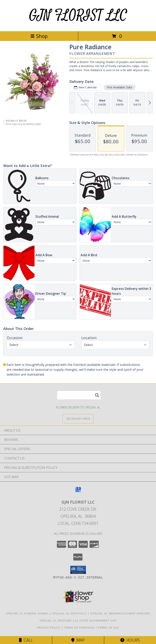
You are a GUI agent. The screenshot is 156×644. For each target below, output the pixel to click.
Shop (39, 36)
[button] (78, 570)
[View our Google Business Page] (78, 491)
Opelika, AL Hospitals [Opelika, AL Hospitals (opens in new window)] (69, 613)
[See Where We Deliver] (78, 418)
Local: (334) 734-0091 (78, 523)
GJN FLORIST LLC (78, 16)
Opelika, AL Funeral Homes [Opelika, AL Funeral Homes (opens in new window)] (27, 613)
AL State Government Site (96, 620)
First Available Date (120, 87)
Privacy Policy (49, 628)
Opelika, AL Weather (56, 620)
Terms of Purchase (79, 628)
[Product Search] (79, 395)
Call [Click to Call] (26, 640)
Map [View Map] (78, 640)
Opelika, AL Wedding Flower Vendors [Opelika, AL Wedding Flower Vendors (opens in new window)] (120, 613)
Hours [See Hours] (130, 640)
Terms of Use (108, 628)
